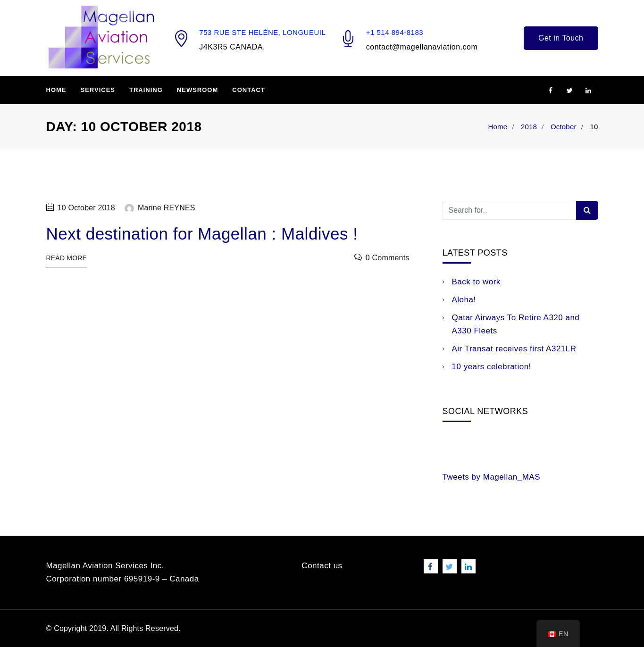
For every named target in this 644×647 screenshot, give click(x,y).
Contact (249, 90)
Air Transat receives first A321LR (514, 349)
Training (146, 90)
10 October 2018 (86, 208)
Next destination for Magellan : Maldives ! (202, 234)
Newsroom (197, 90)
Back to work (476, 282)
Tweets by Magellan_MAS (492, 477)
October (564, 127)
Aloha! (464, 300)
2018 (529, 127)
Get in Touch (561, 38)
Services (98, 90)
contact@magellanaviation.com (422, 47)
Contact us (322, 566)
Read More (67, 258)
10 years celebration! (492, 367)
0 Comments (388, 258)
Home (56, 90)
